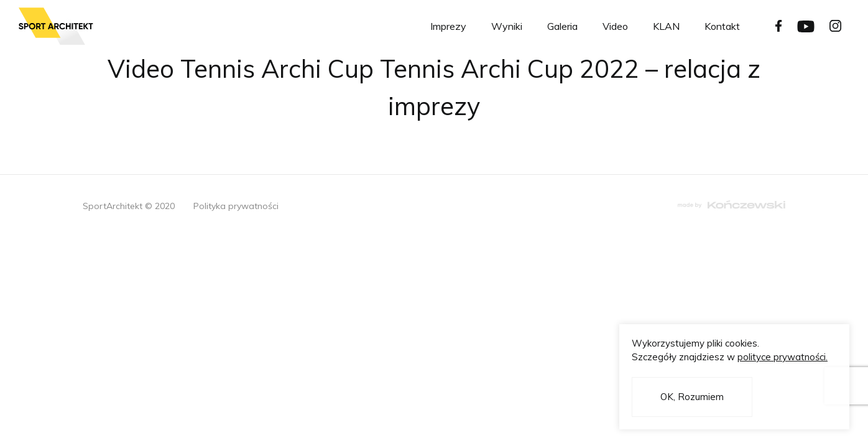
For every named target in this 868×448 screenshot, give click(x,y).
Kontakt (722, 26)
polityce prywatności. (783, 357)
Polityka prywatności (236, 206)
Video (615, 26)
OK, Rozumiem (692, 397)
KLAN (666, 26)
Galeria (562, 26)
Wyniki (507, 26)
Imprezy (448, 26)
